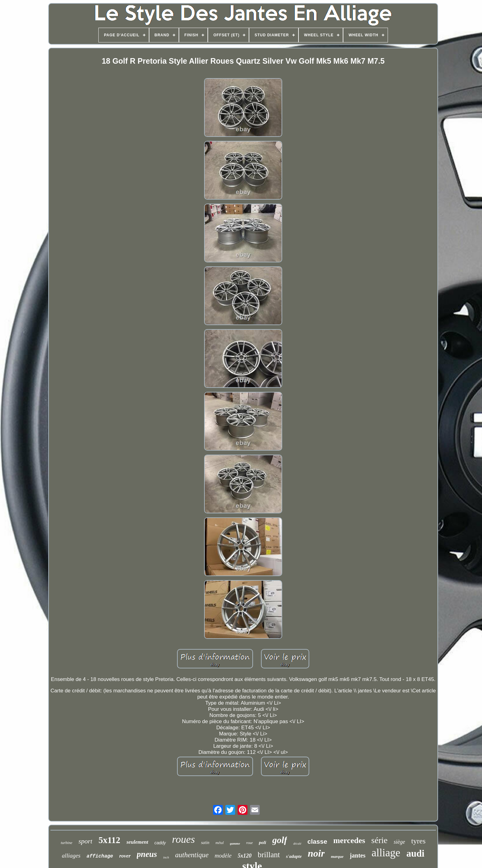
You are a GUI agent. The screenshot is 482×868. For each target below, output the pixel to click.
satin (205, 843)
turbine (67, 843)
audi (415, 853)
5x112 (109, 840)
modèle (223, 856)
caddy (160, 843)
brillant (269, 855)
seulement (137, 842)
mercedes (349, 840)
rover (125, 856)
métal (220, 843)
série (379, 840)
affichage (100, 856)
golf (280, 840)
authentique (192, 855)
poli (262, 842)
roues (184, 839)
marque (337, 856)
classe (317, 841)
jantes (358, 855)
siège (399, 842)
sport (85, 841)
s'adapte (294, 856)
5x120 (245, 856)
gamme (235, 843)
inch (166, 857)
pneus (147, 854)
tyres (419, 841)
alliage (386, 853)
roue (250, 843)
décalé (297, 844)
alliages (71, 856)
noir (316, 853)
